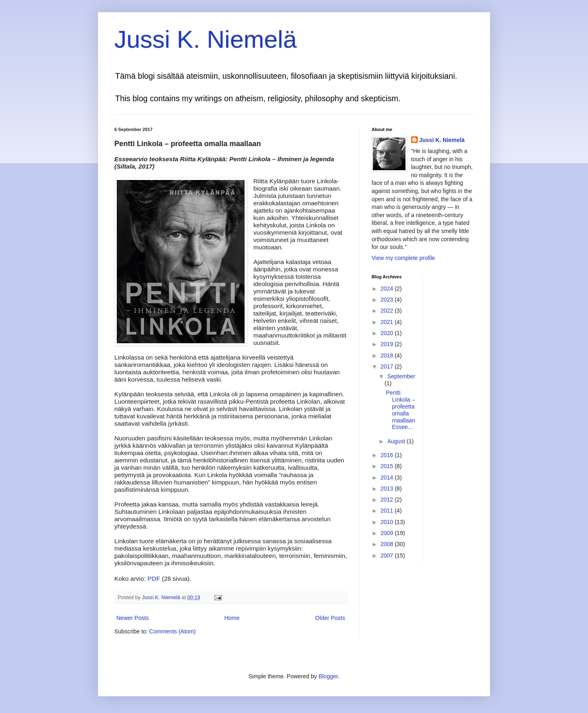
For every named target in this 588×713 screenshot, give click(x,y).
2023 (388, 300)
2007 (388, 555)
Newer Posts (133, 618)
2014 (388, 478)
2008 (388, 544)
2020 (388, 333)
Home (232, 618)
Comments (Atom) (173, 631)
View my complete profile (403, 258)
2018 (388, 355)
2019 (388, 344)
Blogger (328, 676)
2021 (388, 322)
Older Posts (330, 618)
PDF (154, 579)
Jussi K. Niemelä (206, 39)
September (401, 376)
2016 (388, 455)
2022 (388, 311)
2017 (388, 366)
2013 (388, 489)
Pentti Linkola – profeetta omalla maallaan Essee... (401, 410)
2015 (388, 466)
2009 (388, 533)
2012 (388, 500)
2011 (388, 511)
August (397, 441)
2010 (388, 522)
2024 (388, 289)
